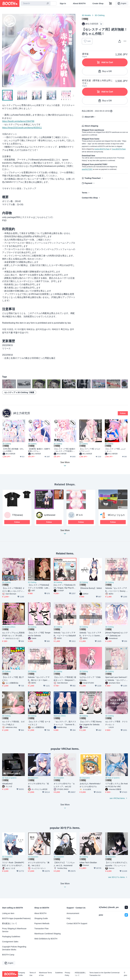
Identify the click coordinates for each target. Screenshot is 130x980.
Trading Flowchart (93, 178)
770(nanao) (17, 515)
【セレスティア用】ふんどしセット (115, 450)
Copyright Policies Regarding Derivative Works (14, 948)
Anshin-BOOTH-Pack (102, 149)
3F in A (79, 515)
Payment (88, 183)
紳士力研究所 (22, 413)
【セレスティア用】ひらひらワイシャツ (90, 450)
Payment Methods (42, 923)
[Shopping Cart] (110, 3)
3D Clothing (100, 15)
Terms (85, 193)
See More (65, 533)
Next (73, 51)
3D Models (86, 15)
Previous (4, 51)
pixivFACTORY (87, 169)
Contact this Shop (90, 198)
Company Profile (22, 974)
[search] (48, 4)
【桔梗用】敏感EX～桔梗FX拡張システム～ (39, 450)
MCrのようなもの (116, 515)
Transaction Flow (41, 929)
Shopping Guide (41, 918)
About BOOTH (79, 3)
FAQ (68, 918)
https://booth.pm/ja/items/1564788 (18, 121)
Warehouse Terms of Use (45, 974)
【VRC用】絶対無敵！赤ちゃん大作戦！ (13, 450)
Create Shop (98, 3)
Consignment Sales (10, 942)
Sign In (63, 3)
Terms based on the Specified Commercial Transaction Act (104, 974)
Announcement (73, 913)
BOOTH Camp (8, 955)
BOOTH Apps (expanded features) (16, 918)
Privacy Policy (67, 974)
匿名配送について (10, 923)
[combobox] (36, 3)
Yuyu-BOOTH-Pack (119, 149)
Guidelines (59, 973)
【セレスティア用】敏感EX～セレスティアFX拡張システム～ (64, 450)
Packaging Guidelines (11, 937)
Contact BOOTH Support (77, 923)
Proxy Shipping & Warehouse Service (14, 930)
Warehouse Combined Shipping (47, 934)
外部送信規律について (80, 974)
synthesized (50, 515)
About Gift (89, 117)
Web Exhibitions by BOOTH (46, 939)
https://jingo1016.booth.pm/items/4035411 (22, 128)
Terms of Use (32, 974)
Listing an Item (8, 913)
